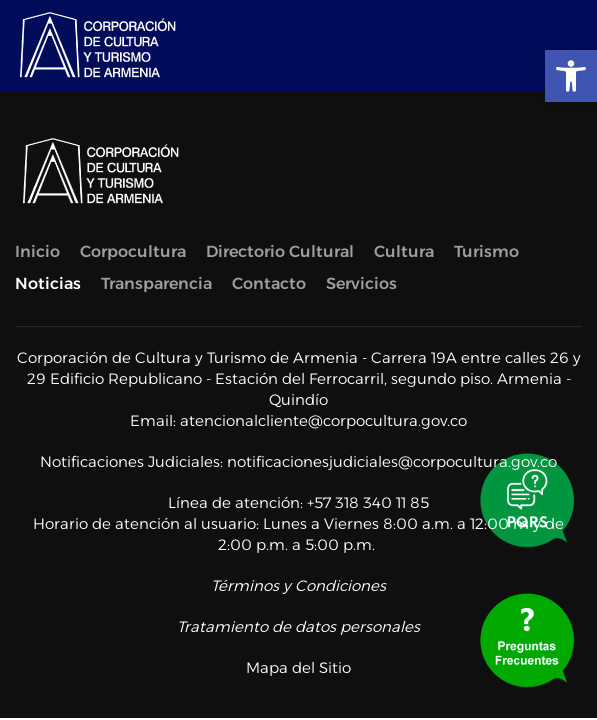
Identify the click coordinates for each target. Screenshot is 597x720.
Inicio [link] (37, 251)
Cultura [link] (404, 251)
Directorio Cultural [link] (280, 251)
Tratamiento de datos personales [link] (298, 626)
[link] (571, 76)
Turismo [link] (486, 251)
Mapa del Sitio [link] (298, 667)
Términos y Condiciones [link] (298, 585)
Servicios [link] (361, 283)
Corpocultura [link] (133, 251)
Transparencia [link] (156, 283)
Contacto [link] (269, 283)
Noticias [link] (48, 283)
